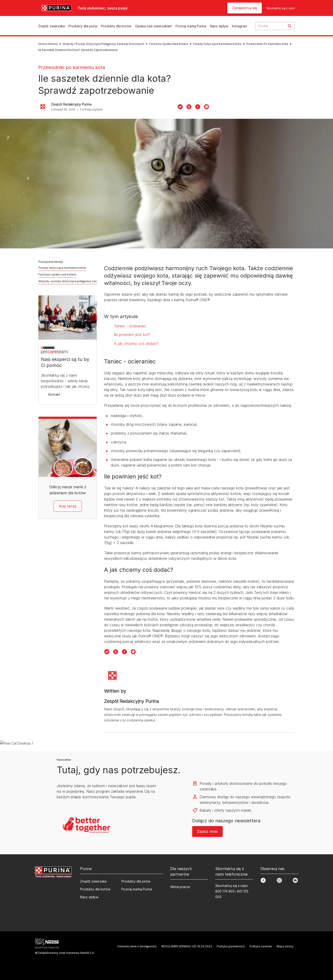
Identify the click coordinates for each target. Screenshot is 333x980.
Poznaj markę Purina (191, 26)
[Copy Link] (180, 107)
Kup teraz (68, 506)
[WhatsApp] (207, 107)
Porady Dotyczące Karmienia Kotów (217, 44)
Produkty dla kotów (116, 26)
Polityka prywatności (231, 946)
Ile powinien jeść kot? (132, 335)
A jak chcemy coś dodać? (136, 344)
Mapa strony (285, 946)
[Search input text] (270, 26)
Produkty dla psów (83, 26)
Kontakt (54, 394)
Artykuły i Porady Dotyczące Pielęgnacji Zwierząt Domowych (103, 44)
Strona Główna (48, 44)
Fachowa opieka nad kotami (57, 274)
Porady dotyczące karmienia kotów (62, 268)
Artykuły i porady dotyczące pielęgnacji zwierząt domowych (79, 281)
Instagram (239, 26)
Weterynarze (180, 887)
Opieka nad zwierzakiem (153, 26)
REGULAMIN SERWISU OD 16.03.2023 (187, 946)
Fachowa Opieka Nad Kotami (169, 44)
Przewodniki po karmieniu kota (72, 67)
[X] (189, 107)
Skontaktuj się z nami (281, 8)
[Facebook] (198, 107)
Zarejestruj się (245, 8)
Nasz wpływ (219, 26)
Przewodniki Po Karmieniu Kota (267, 44)
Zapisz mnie (207, 831)
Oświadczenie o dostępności (137, 946)
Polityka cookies (261, 946)
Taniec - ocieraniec (130, 326)
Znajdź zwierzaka (51, 26)
